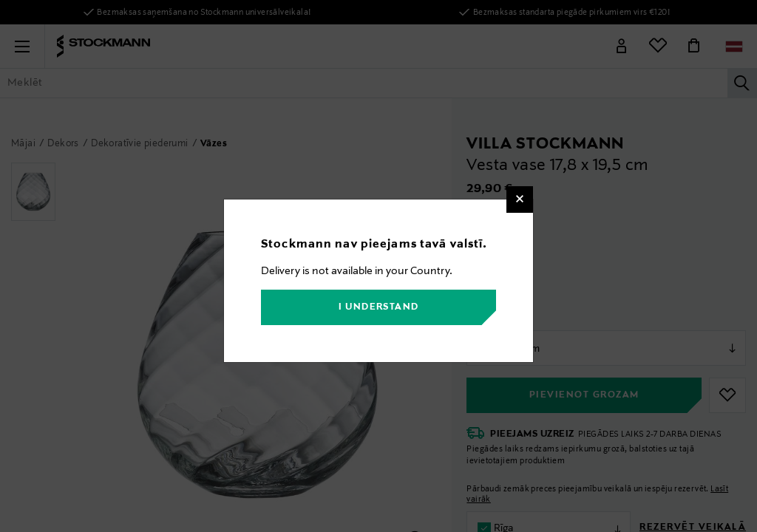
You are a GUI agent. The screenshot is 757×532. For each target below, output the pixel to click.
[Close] (520, 199)
